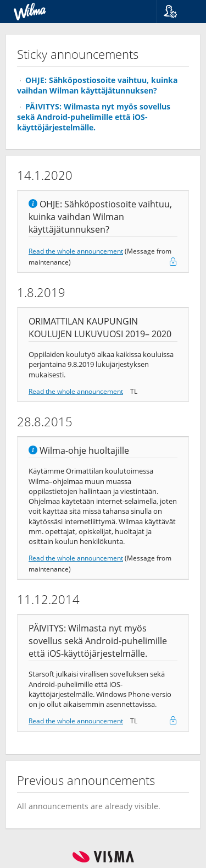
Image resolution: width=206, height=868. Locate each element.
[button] (177, 12)
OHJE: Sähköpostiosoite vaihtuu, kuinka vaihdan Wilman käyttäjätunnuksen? (97, 85)
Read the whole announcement (76, 251)
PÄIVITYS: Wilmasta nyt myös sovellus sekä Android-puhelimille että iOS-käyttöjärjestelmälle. (94, 117)
